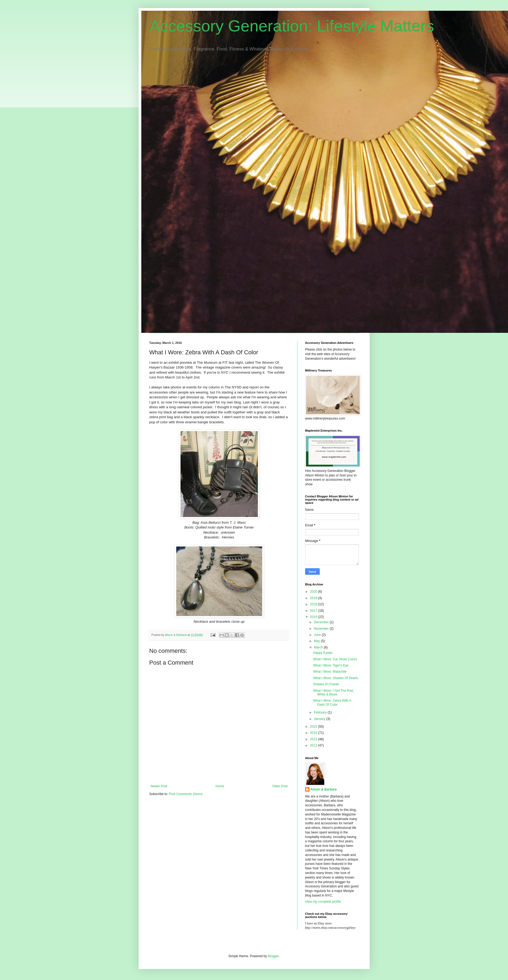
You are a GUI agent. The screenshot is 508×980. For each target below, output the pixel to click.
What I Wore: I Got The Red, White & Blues (333, 693)
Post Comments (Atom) (186, 794)
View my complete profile (323, 902)
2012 (314, 745)
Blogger (273, 956)
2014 (314, 733)
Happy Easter (323, 653)
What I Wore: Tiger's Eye (331, 665)
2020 (314, 592)
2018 (314, 604)
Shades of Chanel (326, 684)
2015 (314, 727)
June (318, 635)
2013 (314, 739)
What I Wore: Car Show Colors (335, 659)
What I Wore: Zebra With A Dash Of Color (332, 702)
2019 (314, 598)
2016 (314, 617)
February (321, 712)
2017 (314, 611)
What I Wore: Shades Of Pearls (335, 678)
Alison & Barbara (324, 789)
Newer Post (159, 786)
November (322, 629)
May (317, 641)
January (320, 719)
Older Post (280, 786)
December (322, 622)
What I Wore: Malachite (330, 672)
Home (220, 786)
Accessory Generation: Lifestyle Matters (292, 26)
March (319, 647)
